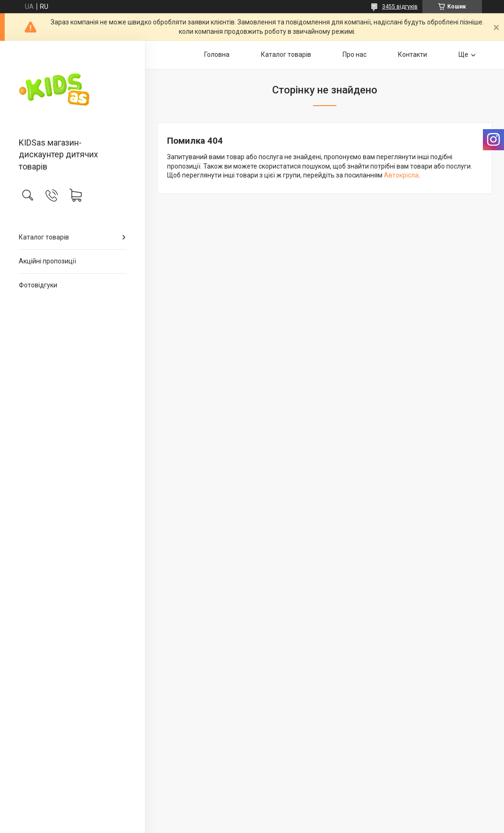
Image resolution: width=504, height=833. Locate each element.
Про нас (355, 54)
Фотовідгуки (38, 285)
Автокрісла (401, 175)
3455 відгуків (400, 7)
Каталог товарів (44, 237)
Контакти (412, 54)
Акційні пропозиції (47, 261)
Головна (217, 54)
